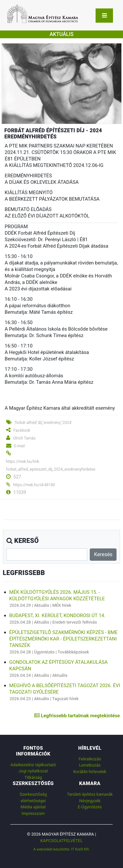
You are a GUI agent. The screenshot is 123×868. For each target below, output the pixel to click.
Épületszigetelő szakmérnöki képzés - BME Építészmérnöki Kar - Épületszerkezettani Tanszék (64, 639)
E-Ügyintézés (90, 807)
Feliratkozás (90, 759)
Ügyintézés (44, 652)
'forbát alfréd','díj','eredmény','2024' (43, 423)
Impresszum (33, 813)
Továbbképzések (73, 652)
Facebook (22, 430)
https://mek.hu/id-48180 (34, 485)
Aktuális (41, 605)
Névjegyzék (90, 801)
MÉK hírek (62, 605)
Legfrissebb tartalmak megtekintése (77, 716)
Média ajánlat (33, 807)
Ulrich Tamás (25, 438)
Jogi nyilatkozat (33, 771)
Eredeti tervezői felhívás (75, 622)
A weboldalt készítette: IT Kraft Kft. (61, 849)
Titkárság (33, 777)
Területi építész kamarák (90, 794)
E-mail (20, 446)
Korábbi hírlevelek (90, 772)
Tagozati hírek (66, 699)
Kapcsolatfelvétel (61, 841)
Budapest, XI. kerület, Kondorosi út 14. (57, 616)
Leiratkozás (90, 765)
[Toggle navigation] (104, 16)
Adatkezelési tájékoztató (33, 765)
